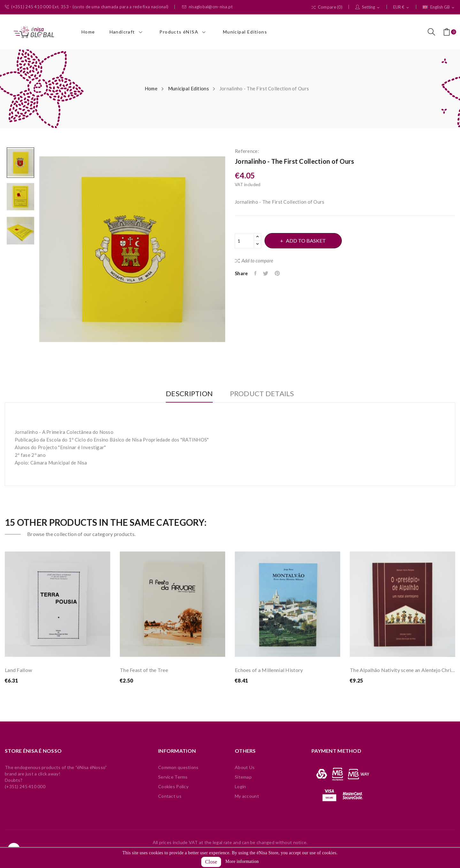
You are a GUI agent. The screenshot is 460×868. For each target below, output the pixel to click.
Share (256, 273)
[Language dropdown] (439, 7)
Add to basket (308, 241)
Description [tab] (188, 394)
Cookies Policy (173, 786)
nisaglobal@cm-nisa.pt (207, 7)
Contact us (170, 796)
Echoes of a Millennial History (269, 670)
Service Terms (173, 777)
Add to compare (254, 260)
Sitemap (243, 777)
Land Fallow (18, 670)
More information (242, 861)
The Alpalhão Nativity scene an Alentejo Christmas (402, 670)
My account (247, 796)
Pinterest (279, 273)
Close (211, 862)
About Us (245, 767)
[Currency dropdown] (402, 7)
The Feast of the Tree (144, 670)
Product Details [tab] (264, 394)
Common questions (178, 767)
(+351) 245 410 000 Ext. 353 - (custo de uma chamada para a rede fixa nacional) (87, 7)
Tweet (267, 273)
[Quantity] (244, 241)
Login (240, 786)
